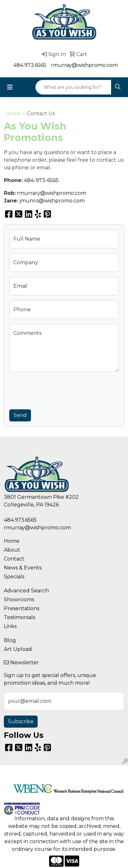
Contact (14, 559)
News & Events (23, 568)
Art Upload (18, 649)
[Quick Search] (73, 87)
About (12, 550)
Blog (10, 640)
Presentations (22, 608)
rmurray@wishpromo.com (84, 65)
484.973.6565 (30, 65)
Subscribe (21, 721)
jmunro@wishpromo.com (52, 201)
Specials (14, 577)
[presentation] (58, 389)
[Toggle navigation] (10, 87)
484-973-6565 (41, 180)
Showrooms (19, 600)
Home (13, 113)
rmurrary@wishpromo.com (52, 193)
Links (10, 626)
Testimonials (19, 617)
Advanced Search (26, 591)
